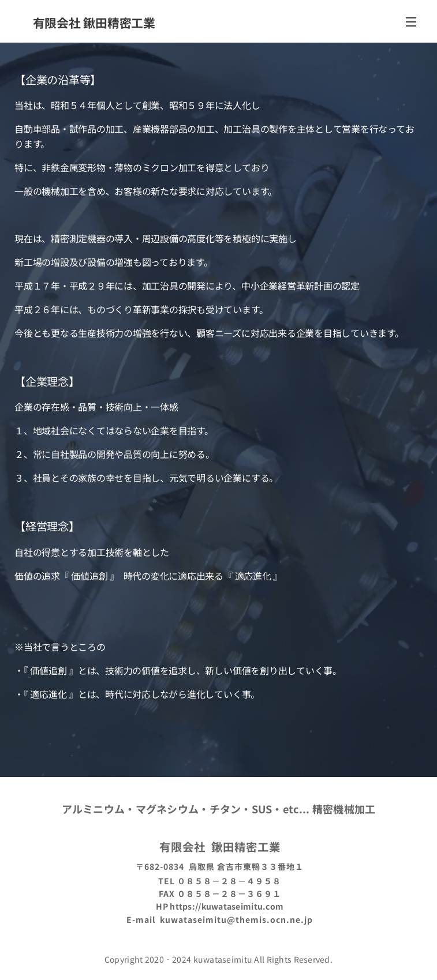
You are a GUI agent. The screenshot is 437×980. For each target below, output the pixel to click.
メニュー (411, 22)
